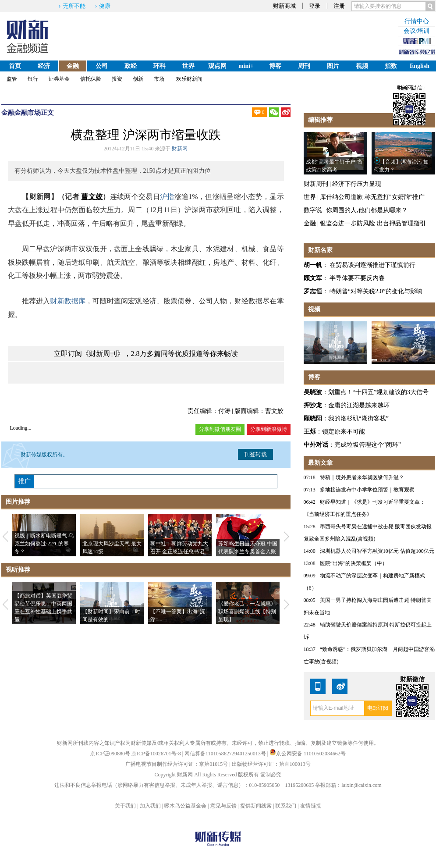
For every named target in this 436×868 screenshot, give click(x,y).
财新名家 (320, 250)
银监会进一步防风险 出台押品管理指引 (373, 223)
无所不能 (74, 6)
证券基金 (59, 79)
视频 (362, 66)
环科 (160, 66)
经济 (44, 66)
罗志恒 (313, 291)
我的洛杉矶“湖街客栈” (358, 418)
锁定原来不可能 (344, 432)
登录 (315, 6)
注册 (339, 6)
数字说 (313, 210)
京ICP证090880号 (110, 754)
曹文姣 (92, 197)
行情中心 (417, 21)
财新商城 (284, 6)
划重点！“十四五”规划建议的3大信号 (378, 392)
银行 (33, 79)
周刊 (304, 66)
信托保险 (91, 79)
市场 (159, 79)
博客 (275, 66)
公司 (102, 66)
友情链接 (311, 806)
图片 (333, 66)
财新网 (180, 149)
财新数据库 (68, 301)
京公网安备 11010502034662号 (308, 754)
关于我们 (125, 806)
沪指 (167, 197)
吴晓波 (313, 392)
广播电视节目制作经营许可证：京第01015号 (177, 764)
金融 (73, 66)
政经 (131, 66)
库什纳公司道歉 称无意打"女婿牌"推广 (372, 197)
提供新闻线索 (256, 806)
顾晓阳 (313, 418)
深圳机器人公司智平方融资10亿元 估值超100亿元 (377, 551)
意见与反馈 (223, 806)
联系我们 (286, 806)
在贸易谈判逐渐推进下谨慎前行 (372, 265)
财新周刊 (316, 184)
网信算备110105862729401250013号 (226, 754)
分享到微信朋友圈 (220, 429)
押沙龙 (313, 405)
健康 (105, 6)
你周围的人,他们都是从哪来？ (367, 210)
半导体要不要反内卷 (357, 278)
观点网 (217, 66)
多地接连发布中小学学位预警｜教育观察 (367, 490)
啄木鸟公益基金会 (186, 806)
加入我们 (150, 806)
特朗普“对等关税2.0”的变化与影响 (376, 291)
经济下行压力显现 (357, 184)
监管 (12, 79)
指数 (391, 66)
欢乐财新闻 (189, 79)
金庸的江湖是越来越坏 (359, 405)
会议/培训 (417, 31)
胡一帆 (313, 265)
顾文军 (313, 278)
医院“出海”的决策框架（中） (354, 563)
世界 (188, 66)
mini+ (246, 66)
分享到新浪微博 (269, 429)
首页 (15, 66)
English (420, 66)
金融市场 (28, 113)
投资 (117, 79)
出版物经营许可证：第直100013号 (271, 764)
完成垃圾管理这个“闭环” (368, 445)
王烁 (310, 432)
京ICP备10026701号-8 (157, 754)
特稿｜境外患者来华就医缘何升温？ (362, 477)
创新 (138, 79)
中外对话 (316, 445)
